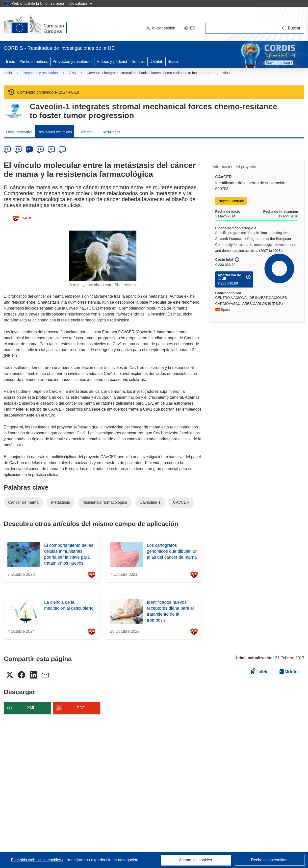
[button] (190, 28)
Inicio (11, 62)
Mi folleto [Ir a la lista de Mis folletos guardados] (290, 672)
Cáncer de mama (23, 502)
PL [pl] (62, 149)
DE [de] (7, 149)
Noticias (138, 62)
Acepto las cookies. (196, 860)
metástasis (60, 502)
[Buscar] (291, 28)
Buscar (174, 62)
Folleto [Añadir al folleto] (260, 671)
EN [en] (18, 149)
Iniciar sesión (161, 28)
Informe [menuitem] (87, 132)
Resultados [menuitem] (111, 132)
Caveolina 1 (150, 502)
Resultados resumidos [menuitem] (55, 132)
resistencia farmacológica (105, 502)
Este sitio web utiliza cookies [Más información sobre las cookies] (37, 860)
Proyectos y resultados (73, 62)
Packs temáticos (34, 62)
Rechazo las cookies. (270, 860)
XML (31, 708)
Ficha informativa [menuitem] (19, 132)
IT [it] (51, 149)
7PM (72, 73)
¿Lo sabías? (81, 3)
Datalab (156, 62)
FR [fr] (40, 149)
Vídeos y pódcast (112, 62)
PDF (81, 708)
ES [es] (29, 149)
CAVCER (181, 502)
